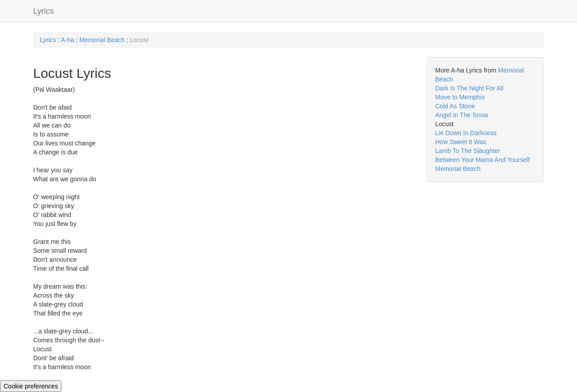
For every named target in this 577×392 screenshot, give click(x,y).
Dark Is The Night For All (469, 88)
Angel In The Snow (462, 115)
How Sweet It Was (461, 142)
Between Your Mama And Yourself (483, 160)
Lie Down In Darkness (466, 133)
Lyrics (43, 11)
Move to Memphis (460, 97)
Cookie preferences (31, 386)
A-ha (68, 40)
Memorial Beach (102, 40)
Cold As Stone (455, 106)
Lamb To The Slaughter (468, 151)
